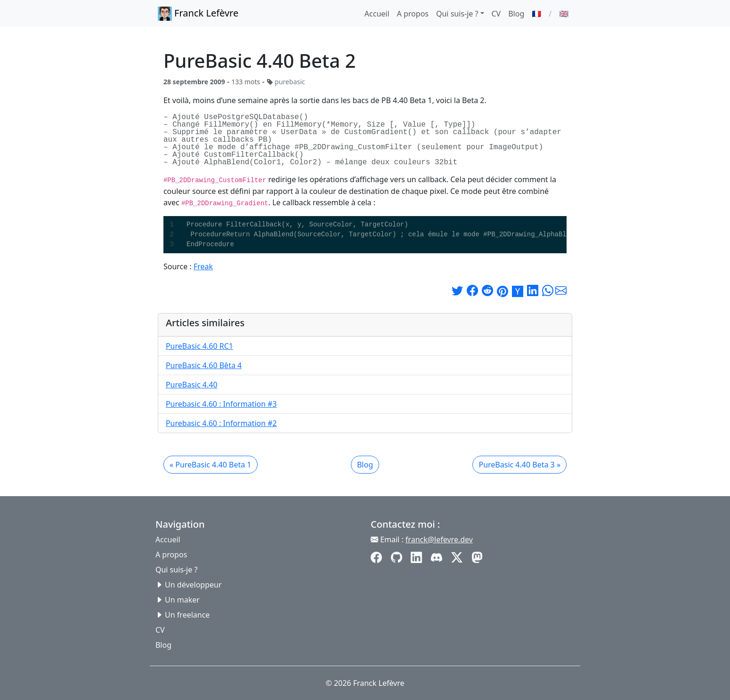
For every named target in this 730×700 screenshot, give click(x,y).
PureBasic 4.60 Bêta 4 (204, 365)
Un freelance (187, 615)
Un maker (182, 600)
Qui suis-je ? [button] (457, 14)
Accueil (377, 14)
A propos (413, 14)
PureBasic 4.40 (192, 385)
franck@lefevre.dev (439, 539)
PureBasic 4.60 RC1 (199, 346)
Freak (203, 266)
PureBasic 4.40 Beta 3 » (519, 465)
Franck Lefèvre (198, 14)
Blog (516, 14)
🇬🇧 (564, 14)
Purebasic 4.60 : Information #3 (221, 404)
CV (496, 14)
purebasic (290, 82)
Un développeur (193, 585)
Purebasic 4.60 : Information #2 (221, 423)
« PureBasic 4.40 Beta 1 (211, 465)
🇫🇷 (536, 14)
